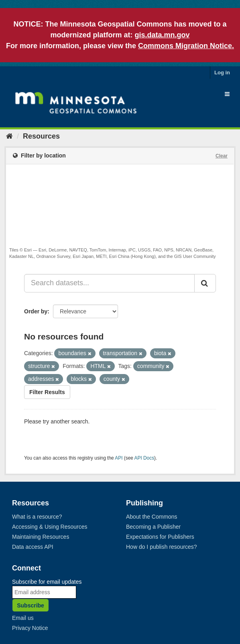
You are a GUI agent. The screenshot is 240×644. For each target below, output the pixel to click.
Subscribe (31, 605)
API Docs (144, 458)
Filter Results (47, 392)
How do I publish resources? (162, 547)
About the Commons (152, 517)
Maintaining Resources (41, 537)
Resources (41, 136)
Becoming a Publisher (153, 527)
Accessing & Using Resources (50, 527)
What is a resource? (37, 517)
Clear (222, 156)
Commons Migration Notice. (186, 46)
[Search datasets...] (109, 283)
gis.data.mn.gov (162, 35)
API (119, 458)
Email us (23, 618)
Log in (222, 73)
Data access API (33, 547)
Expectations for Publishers (160, 537)
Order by (36, 311)
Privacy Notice (30, 628)
